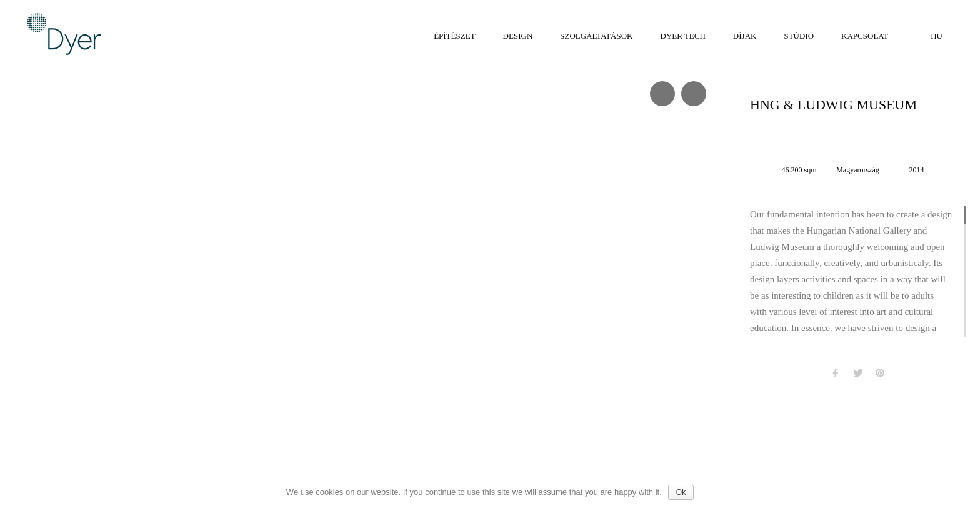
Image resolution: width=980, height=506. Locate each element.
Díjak (745, 36)
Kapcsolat (865, 36)
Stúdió (799, 36)
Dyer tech (683, 36)
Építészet (454, 36)
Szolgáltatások (596, 36)
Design (518, 36)
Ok (681, 492)
